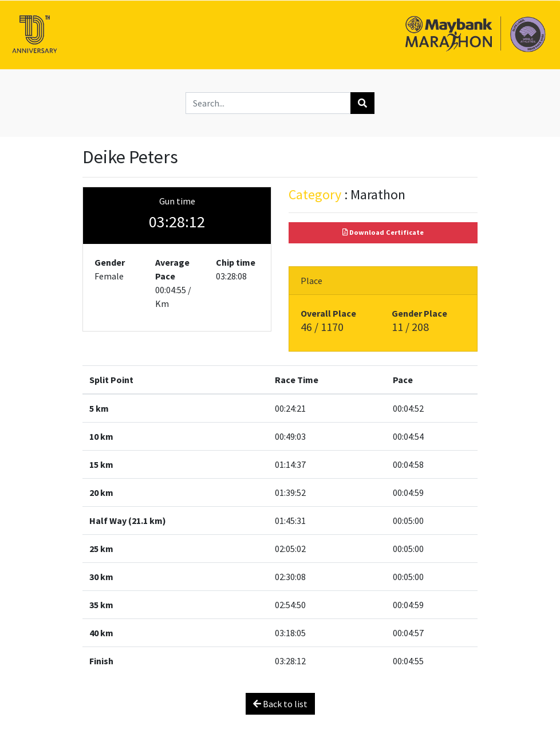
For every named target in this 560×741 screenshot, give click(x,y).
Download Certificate (383, 232)
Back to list (280, 704)
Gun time (177, 201)
